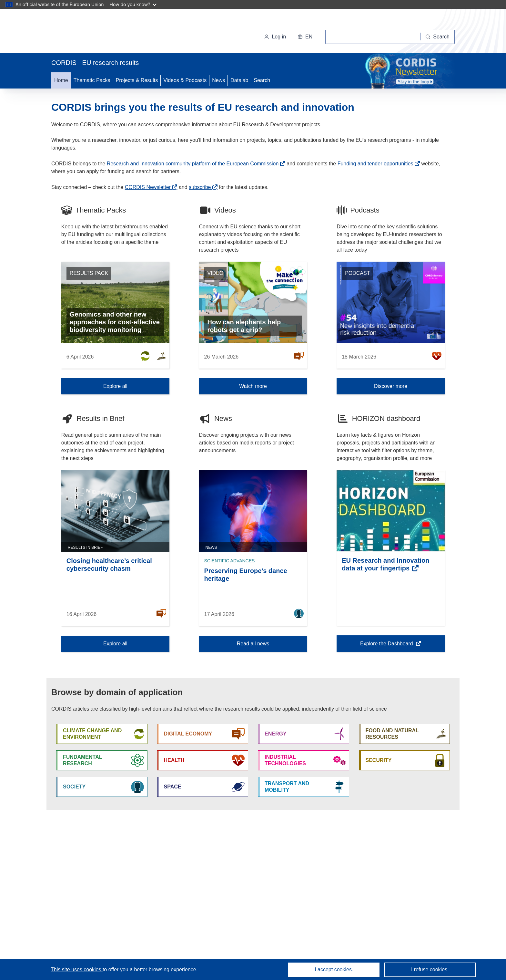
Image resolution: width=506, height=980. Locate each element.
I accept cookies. (334, 970)
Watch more (253, 386)
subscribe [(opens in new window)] (200, 187)
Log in (275, 37)
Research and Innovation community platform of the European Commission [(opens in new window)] (193, 164)
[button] (305, 37)
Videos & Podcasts (185, 80)
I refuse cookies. (430, 970)
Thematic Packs (92, 80)
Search (262, 80)
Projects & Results (137, 80)
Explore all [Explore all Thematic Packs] (115, 386)
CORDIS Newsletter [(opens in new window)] (148, 187)
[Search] (438, 37)
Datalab (239, 80)
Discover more (391, 386)
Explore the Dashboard (387, 646)
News (218, 80)
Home (61, 80)
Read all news (253, 644)
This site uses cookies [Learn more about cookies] (77, 970)
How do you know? (133, 4)
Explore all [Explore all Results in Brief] (115, 644)
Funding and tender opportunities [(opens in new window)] (375, 164)
